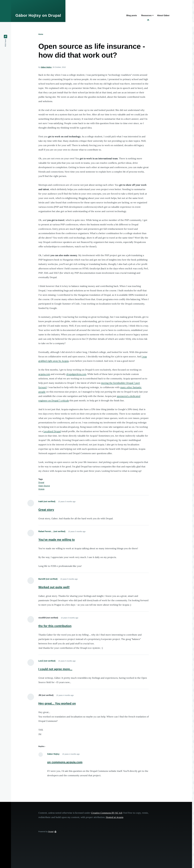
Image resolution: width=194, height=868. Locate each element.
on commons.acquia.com (65, 762)
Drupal (41, 483)
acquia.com (44, 374)
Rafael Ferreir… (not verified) (52, 531)
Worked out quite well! (54, 587)
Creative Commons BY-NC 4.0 (107, 813)
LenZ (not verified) (47, 661)
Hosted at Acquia (115, 817)
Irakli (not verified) (47, 501)
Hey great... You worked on (57, 703)
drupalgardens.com (76, 374)
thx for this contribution (55, 626)
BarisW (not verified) (48, 579)
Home (41, 34)
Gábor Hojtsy (46, 67)
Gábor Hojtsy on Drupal (38, 15)
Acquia (41, 489)
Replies (41, 746)
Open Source (44, 486)
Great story (46, 510)
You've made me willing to (57, 540)
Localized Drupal (52, 431)
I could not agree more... (55, 669)
